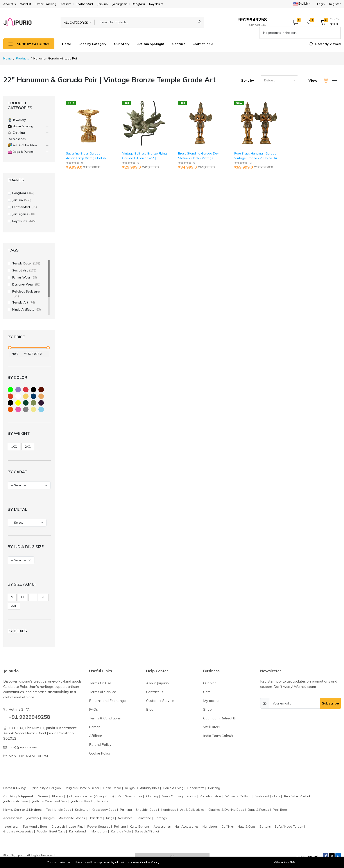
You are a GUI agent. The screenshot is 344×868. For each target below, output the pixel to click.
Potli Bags (280, 810)
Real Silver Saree (130, 796)
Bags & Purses (258, 810)
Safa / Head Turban (289, 827)
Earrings (161, 818)
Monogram (99, 831)
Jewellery (33, 818)
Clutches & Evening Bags (226, 810)
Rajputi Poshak (211, 796)
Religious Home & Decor (82, 788)
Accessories (162, 827)
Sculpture (82, 810)
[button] (329, 22)
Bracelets (96, 818)
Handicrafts (196, 788)
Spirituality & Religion (46, 788)
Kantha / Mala (121, 831)
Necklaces (125, 818)
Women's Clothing (238, 796)
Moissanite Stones (72, 818)
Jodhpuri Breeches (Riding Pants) (90, 796)
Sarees (43, 796)
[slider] (10, 348)
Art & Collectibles (192, 810)
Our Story (122, 44)
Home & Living (173, 788)
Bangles (49, 818)
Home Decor (112, 788)
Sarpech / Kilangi (147, 831)
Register (335, 4)
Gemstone (144, 818)
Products (22, 58)
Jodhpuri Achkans (16, 801)
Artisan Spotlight (151, 44)
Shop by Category (92, 44)
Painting (214, 788)
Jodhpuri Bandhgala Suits (90, 801)
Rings (110, 818)
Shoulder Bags (146, 810)
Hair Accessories (187, 827)
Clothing (152, 796)
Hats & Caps (247, 827)
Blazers (58, 796)
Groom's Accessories (18, 831)
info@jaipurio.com (23, 747)
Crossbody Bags (104, 810)
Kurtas (191, 796)
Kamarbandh (78, 831)
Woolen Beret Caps (51, 831)
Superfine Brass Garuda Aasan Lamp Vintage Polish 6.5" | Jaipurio (86, 158)
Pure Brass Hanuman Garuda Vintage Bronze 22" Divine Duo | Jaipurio (257, 158)
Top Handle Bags (59, 810)
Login (321, 4)
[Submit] (200, 22)
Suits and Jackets (268, 796)
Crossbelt (58, 827)
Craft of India (203, 44)
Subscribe (330, 703)
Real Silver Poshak (297, 796)
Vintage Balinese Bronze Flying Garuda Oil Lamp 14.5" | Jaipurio (144, 158)
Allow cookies (284, 862)
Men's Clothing (172, 796)
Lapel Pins (76, 827)
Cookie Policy (150, 862)
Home (66, 44)
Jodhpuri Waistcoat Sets (50, 801)
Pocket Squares (99, 827)
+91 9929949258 (29, 717)
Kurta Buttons (140, 827)
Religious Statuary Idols (142, 788)
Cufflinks (228, 827)
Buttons (265, 827)
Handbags (169, 810)
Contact (179, 44)
